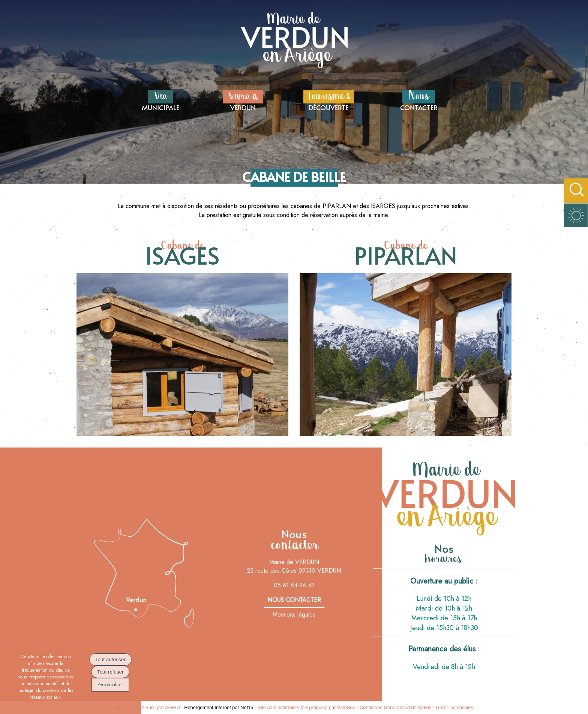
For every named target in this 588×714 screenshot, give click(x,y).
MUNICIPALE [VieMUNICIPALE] (160, 100)
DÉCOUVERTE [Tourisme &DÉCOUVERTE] (329, 100)
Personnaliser (110, 685)
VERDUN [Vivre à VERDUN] (243, 100)
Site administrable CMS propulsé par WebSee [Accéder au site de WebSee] (307, 707)
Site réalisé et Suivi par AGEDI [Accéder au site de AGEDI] (147, 707)
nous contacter (294, 600)
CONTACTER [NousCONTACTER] (419, 100)
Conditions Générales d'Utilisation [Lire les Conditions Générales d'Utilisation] (396, 707)
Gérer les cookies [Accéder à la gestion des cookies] (454, 707)
